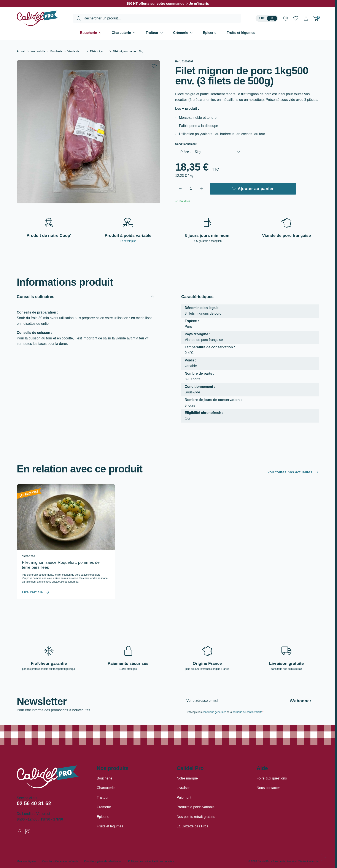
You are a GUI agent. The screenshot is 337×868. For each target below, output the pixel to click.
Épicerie (210, 33)
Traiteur (152, 33)
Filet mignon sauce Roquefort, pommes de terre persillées (61, 565)
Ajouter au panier (253, 189)
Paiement (184, 798)
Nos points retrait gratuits (196, 817)
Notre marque (187, 778)
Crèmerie (181, 33)
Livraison (184, 788)
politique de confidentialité (248, 712)
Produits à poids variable (196, 807)
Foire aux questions (272, 778)
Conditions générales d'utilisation (103, 861)
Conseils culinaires (36, 297)
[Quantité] (191, 189)
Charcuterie (121, 33)
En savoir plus (128, 241)
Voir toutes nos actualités (290, 472)
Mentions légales (27, 861)
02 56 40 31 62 (34, 803)
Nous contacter (268, 788)
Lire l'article (32, 592)
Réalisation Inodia (308, 861)
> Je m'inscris (197, 4)
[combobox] (157, 18)
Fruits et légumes (241, 33)
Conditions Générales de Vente (60, 861)
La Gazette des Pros (192, 826)
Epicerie (103, 817)
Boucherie (88, 33)
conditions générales (214, 712)
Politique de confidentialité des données (151, 861)
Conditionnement (186, 144)
